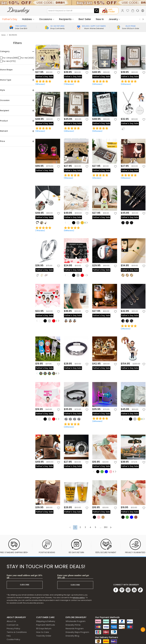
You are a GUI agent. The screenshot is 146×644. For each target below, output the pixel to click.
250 (106, 527)
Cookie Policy (13, 639)
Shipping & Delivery (46, 621)
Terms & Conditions (17, 632)
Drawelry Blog (72, 636)
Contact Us (13, 625)
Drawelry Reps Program (77, 632)
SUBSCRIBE (25, 585)
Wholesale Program (76, 621)
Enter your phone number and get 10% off (73, 576)
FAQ (9, 636)
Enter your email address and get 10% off (25, 576)
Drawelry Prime (73, 625)
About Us (11, 621)
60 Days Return (44, 628)
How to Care (43, 632)
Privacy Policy (13, 628)
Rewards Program (75, 628)
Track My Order (44, 636)
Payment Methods (46, 625)
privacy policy (79, 598)
